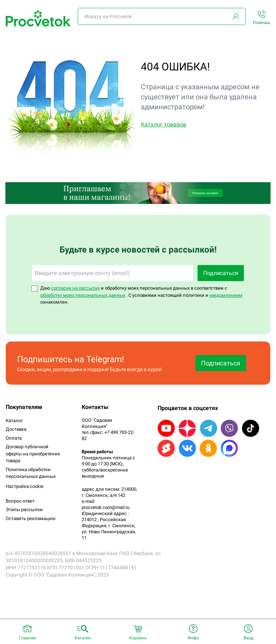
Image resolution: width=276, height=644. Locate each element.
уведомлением (226, 295)
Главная (27, 638)
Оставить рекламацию (31, 518)
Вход (248, 638)
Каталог (14, 421)
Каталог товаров (163, 124)
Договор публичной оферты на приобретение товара (33, 454)
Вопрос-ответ (20, 501)
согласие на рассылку (76, 288)
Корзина (138, 638)
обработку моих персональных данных (83, 295)
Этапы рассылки (24, 510)
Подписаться (221, 273)
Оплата (14, 438)
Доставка (16, 429)
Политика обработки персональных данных (31, 473)
